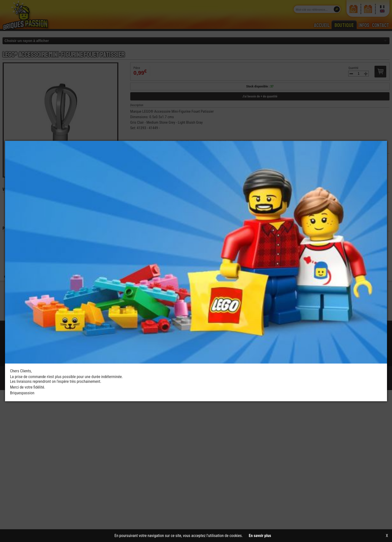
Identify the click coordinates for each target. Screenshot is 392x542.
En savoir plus (260, 536)
